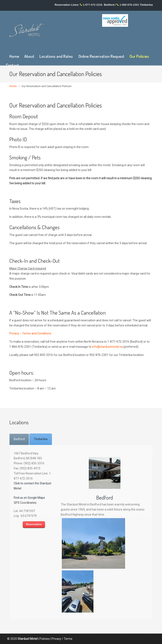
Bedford (105, 497)
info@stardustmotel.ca (107, 347)
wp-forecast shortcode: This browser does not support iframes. (127, 40)
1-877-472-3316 (93, 5)
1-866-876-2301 (129, 5)
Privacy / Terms (62, 639)
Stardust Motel (27, 30)
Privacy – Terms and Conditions (30, 333)
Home (13, 86)
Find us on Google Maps (29, 498)
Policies (45, 639)
